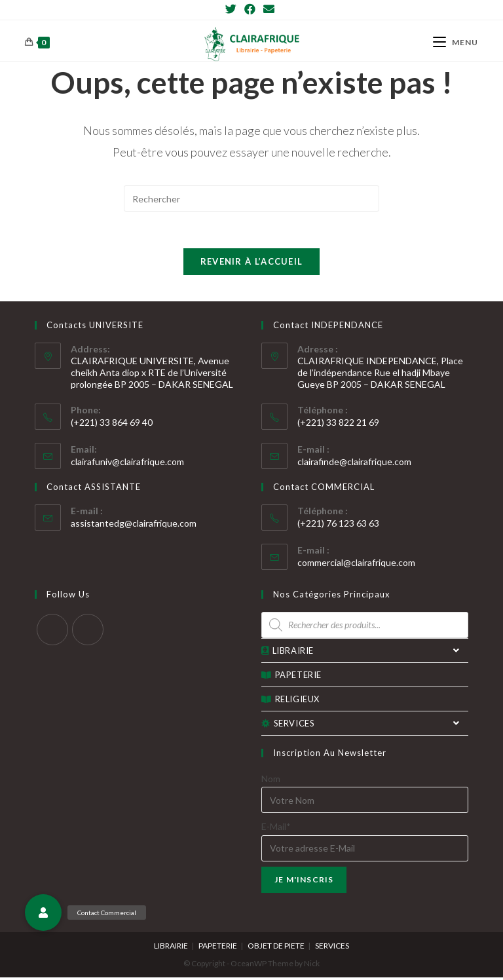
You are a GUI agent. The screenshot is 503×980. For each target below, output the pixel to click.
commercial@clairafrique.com (356, 565)
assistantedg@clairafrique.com (134, 526)
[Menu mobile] (456, 42)
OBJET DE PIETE (276, 948)
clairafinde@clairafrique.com (354, 464)
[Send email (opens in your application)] (269, 9)
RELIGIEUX (290, 702)
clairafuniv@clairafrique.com (127, 464)
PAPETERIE (291, 677)
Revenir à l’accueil (252, 264)
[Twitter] (233, 9)
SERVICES (365, 726)
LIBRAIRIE (365, 653)
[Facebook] (250, 9)
